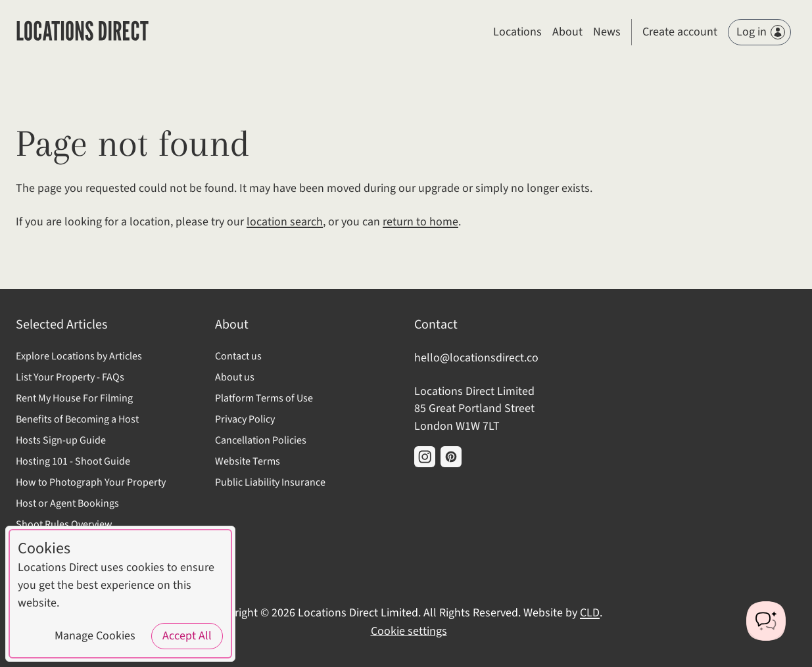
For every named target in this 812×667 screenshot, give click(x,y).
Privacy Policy (245, 419)
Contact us (238, 356)
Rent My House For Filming (74, 398)
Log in (761, 32)
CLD (590, 613)
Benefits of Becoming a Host (77, 419)
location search (285, 222)
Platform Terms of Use (264, 398)
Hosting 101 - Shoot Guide (73, 461)
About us (235, 377)
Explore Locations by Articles (79, 356)
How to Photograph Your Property (91, 482)
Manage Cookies (95, 636)
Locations (517, 32)
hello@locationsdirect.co (476, 358)
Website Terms (248, 461)
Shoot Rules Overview (64, 524)
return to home (420, 222)
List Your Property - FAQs (70, 377)
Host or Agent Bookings (67, 503)
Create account (680, 32)
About (567, 32)
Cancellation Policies (261, 440)
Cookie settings (409, 631)
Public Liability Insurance (270, 482)
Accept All (187, 636)
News (607, 32)
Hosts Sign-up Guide (61, 440)
